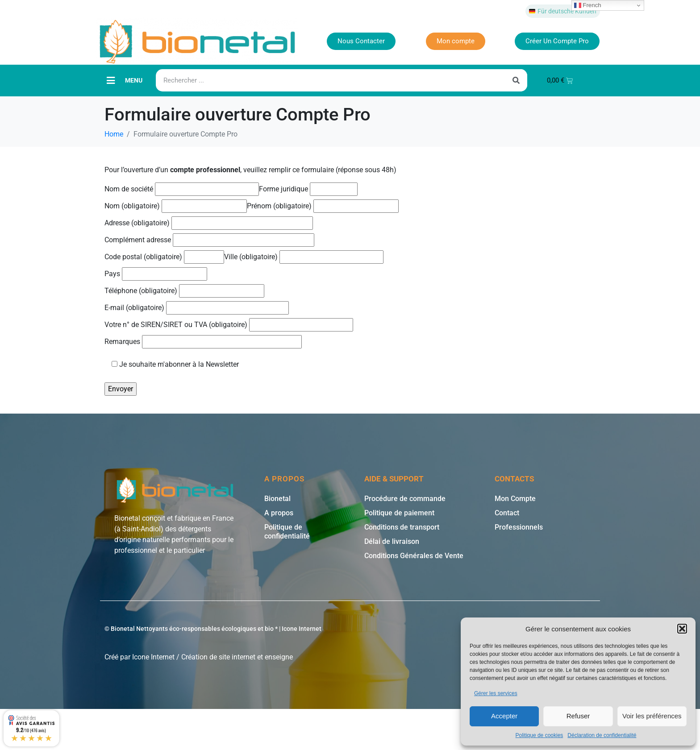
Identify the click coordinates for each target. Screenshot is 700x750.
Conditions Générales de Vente (414, 556)
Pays (156, 274)
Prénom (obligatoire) (323, 206)
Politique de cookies (540, 735)
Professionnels (519, 527)
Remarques (203, 342)
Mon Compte (515, 499)
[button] (682, 629)
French (588, 5)
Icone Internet (153, 657)
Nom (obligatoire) (176, 206)
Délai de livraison (392, 541)
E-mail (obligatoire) (197, 308)
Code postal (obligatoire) (164, 257)
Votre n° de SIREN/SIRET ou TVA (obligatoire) (229, 325)
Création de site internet (218, 657)
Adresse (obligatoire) (209, 223)
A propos (279, 513)
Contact (507, 513)
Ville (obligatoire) (304, 257)
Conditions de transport (402, 527)
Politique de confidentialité (287, 532)
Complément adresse (209, 240)
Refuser (578, 716)
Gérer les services (496, 693)
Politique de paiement (399, 513)
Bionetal (277, 499)
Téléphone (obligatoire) (184, 291)
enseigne (279, 657)
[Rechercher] (516, 80)
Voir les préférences (652, 716)
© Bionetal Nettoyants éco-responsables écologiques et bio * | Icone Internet (213, 629)
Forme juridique (308, 189)
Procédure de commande (405, 499)
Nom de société (182, 189)
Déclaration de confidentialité (602, 735)
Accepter (504, 716)
